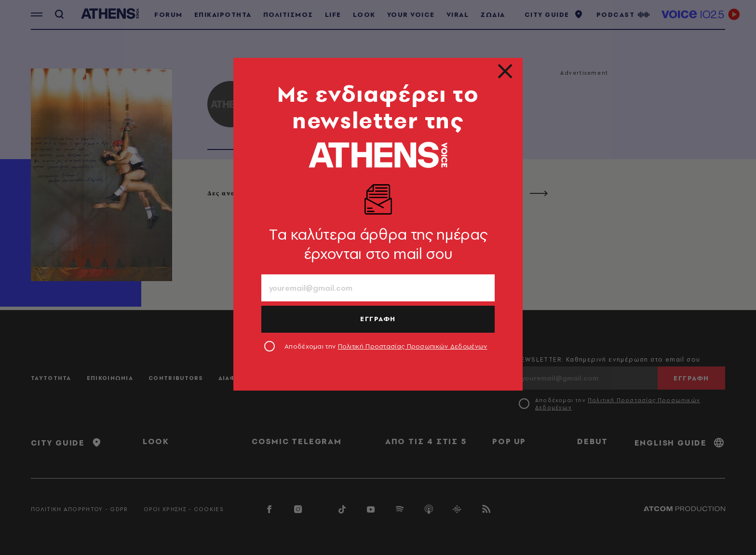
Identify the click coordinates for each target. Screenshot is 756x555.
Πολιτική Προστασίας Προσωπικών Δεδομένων (413, 346)
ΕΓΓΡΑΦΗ (378, 319)
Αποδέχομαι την (386, 346)
